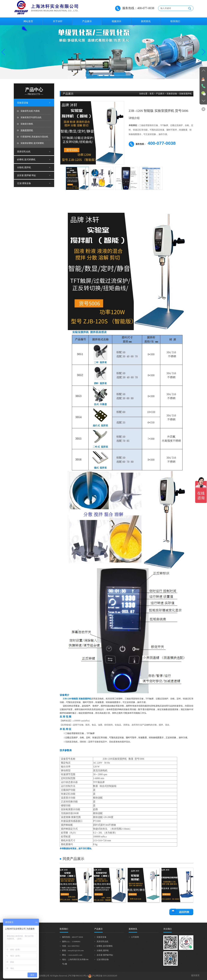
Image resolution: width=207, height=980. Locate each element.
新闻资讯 (146, 21)
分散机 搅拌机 (24, 167)
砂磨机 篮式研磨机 (26, 160)
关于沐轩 (58, 21)
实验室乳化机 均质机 (30, 111)
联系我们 (175, 21)
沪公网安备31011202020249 (103, 976)
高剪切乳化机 (24, 152)
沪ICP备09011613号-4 (78, 976)
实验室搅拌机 (27, 130)
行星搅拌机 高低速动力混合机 (34, 137)
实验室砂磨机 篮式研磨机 (32, 143)
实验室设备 (23, 103)
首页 (152, 94)
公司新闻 (135, 937)
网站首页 (28, 21)
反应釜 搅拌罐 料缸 (27, 175)
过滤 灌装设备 (24, 183)
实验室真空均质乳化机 (31, 117)
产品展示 (87, 21)
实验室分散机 (27, 124)
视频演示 (116, 21)
